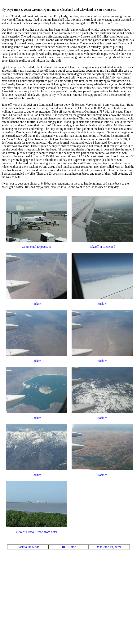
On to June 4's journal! (109, 547)
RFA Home (69, 547)
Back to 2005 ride (28, 547)
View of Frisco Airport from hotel (36, 532)
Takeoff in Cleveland (102, 247)
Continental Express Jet (36, 247)
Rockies (36, 304)
